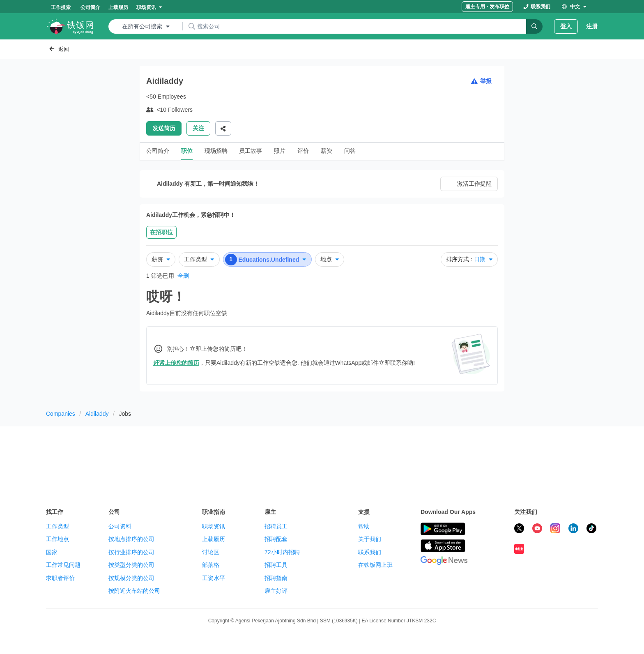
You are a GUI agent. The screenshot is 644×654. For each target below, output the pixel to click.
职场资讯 (214, 526)
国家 (52, 552)
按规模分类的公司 (131, 578)
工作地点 (57, 539)
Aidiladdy (97, 414)
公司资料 (120, 526)
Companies (61, 414)
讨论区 (211, 552)
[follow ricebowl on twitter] (519, 530)
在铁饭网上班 (375, 565)
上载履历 (214, 539)
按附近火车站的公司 (134, 591)
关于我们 (370, 539)
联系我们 (370, 552)
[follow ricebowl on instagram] (555, 530)
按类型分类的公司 (131, 565)
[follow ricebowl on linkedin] (573, 530)
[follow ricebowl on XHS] (519, 550)
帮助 (364, 526)
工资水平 (214, 578)
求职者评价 (60, 578)
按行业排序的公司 (131, 552)
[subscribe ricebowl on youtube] (537, 530)
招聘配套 (276, 539)
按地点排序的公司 (131, 539)
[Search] (534, 26)
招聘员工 (276, 526)
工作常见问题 (63, 565)
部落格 (211, 565)
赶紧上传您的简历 (176, 363)
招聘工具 (276, 565)
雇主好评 (276, 591)
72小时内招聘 (282, 552)
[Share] (223, 128)
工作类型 (57, 526)
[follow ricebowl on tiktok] (591, 530)
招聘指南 (276, 578)
